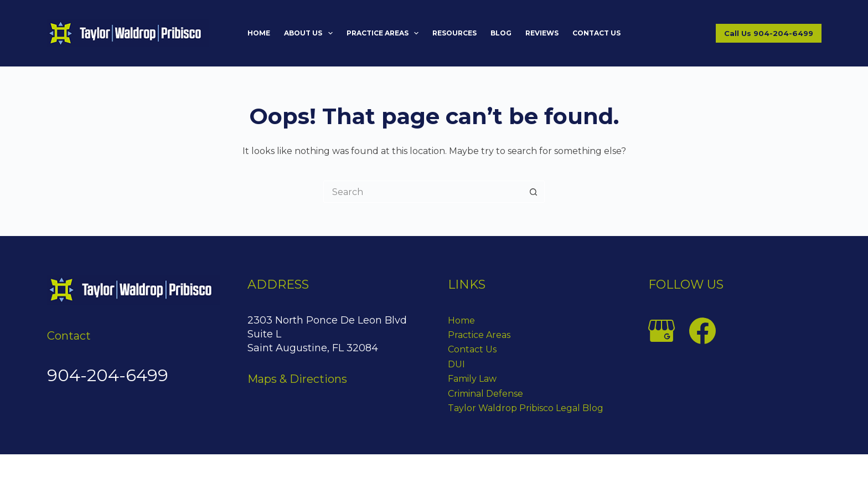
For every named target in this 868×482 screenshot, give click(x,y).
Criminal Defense (485, 394)
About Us (310, 33)
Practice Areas (385, 33)
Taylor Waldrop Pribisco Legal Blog (526, 408)
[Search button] (534, 192)
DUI (456, 364)
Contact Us (596, 33)
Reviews (542, 33)
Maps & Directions (297, 379)
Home (259, 33)
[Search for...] (423, 192)
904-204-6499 (108, 375)
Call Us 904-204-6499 (769, 33)
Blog (501, 33)
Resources (454, 33)
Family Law (472, 379)
